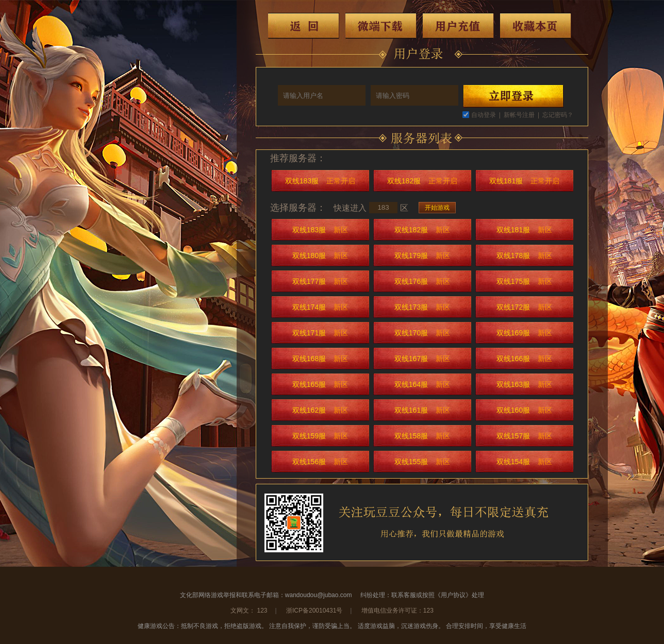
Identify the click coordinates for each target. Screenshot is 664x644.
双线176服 (422, 281)
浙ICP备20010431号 (314, 611)
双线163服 (524, 384)
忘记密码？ (558, 115)
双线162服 (320, 410)
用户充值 (458, 26)
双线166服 (524, 359)
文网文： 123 (249, 611)
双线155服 (422, 462)
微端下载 (381, 26)
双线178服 (524, 256)
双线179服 (422, 256)
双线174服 (320, 307)
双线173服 (422, 307)
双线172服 (524, 307)
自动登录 (484, 115)
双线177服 (320, 281)
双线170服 (422, 333)
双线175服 (524, 281)
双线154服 (524, 462)
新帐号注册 (519, 115)
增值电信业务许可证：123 (397, 611)
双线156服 (320, 462)
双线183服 (320, 181)
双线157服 (524, 436)
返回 (304, 26)
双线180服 (320, 256)
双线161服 (422, 410)
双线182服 (422, 181)
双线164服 (422, 384)
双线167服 (422, 359)
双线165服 (320, 384)
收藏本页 (536, 26)
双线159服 (320, 436)
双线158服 (422, 436)
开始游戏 (437, 208)
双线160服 (524, 410)
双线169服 (524, 333)
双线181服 (524, 181)
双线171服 (320, 333)
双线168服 (320, 359)
